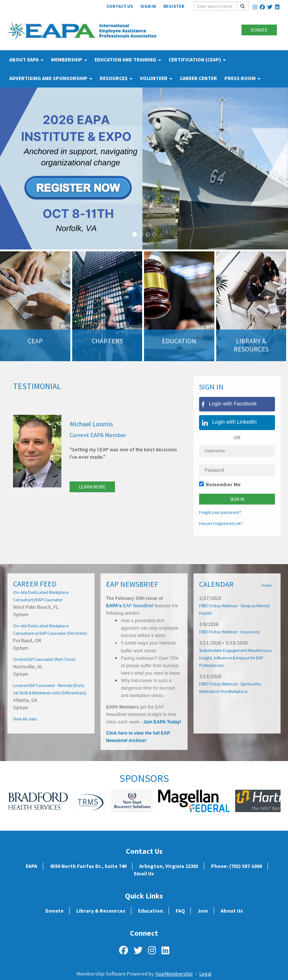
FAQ (180, 911)
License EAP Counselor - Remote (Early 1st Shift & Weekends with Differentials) (50, 689)
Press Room (242, 78)
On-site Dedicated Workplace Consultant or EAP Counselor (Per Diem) (50, 629)
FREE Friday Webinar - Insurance (229, 632)
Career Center (198, 78)
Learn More (92, 487)
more (266, 585)
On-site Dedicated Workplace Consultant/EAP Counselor (41, 596)
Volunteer (156, 78)
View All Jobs (25, 719)
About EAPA (26, 60)
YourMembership (174, 974)
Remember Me (223, 484)
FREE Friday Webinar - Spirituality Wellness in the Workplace (230, 688)
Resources (116, 78)
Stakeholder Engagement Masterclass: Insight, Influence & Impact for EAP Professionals (236, 658)
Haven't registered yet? (221, 523)
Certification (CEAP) (197, 60)
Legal (205, 974)
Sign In (148, 6)
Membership (69, 60)
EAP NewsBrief (137, 606)
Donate (259, 30)
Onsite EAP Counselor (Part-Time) (44, 659)
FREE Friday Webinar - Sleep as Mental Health (234, 609)
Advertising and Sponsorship (51, 78)
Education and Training (128, 60)
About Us (232, 911)
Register (174, 6)
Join (203, 911)
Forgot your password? (220, 512)
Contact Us (120, 6)
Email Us (144, 874)
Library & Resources (101, 911)
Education (151, 911)
